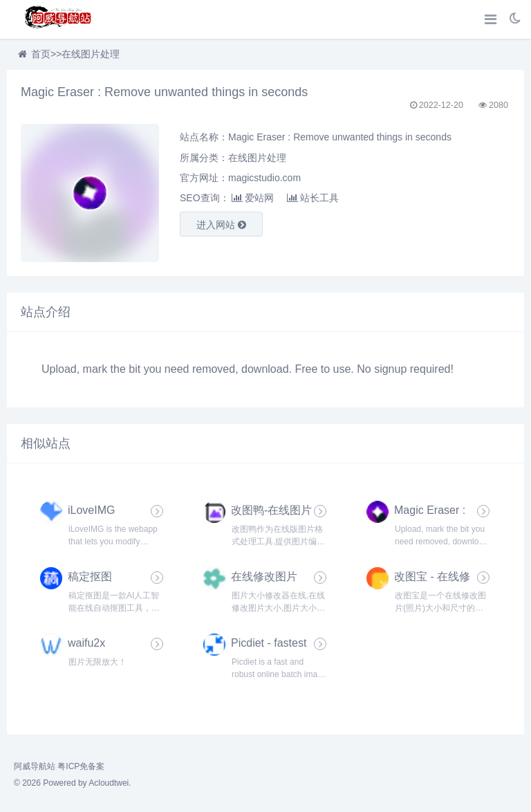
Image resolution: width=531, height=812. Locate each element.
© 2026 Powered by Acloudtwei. (73, 783)
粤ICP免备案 (81, 766)
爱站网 (253, 198)
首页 (41, 54)
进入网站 (221, 225)
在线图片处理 (91, 54)
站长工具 (313, 198)
